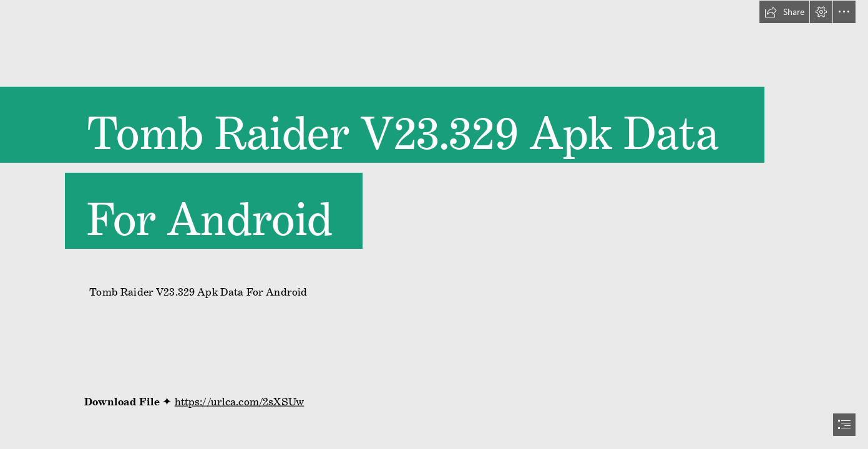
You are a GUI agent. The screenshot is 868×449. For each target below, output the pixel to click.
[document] (434, 224)
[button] (784, 12)
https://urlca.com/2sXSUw (240, 399)
